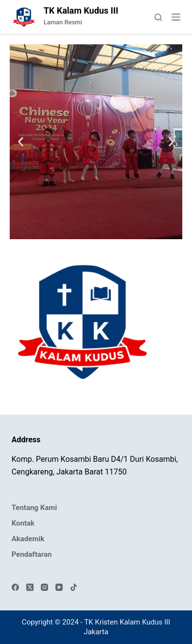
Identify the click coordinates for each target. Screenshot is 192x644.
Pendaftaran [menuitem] (32, 554)
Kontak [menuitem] (23, 523)
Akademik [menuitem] (28, 539)
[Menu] (176, 17)
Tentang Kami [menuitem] (34, 508)
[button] (21, 142)
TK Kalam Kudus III (81, 10)
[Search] (158, 17)
